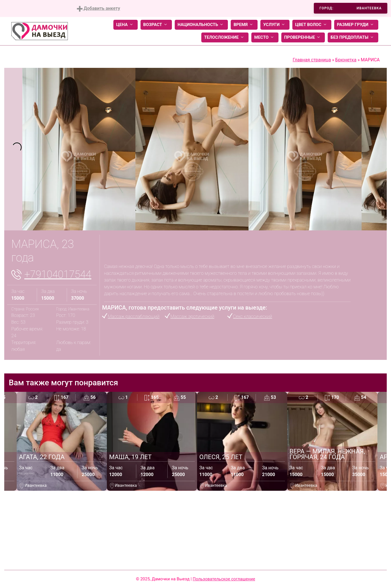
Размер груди (356, 25)
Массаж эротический (192, 316)
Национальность (201, 25)
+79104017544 (58, 274)
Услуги (275, 25)
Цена (126, 25)
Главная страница (312, 60)
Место (265, 37)
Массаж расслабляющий (134, 316)
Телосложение (225, 37)
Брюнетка (346, 60)
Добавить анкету (99, 9)
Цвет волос (312, 25)
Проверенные (303, 37)
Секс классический (252, 316)
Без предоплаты (353, 37)
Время (244, 25)
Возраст (156, 25)
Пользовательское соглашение (224, 579)
